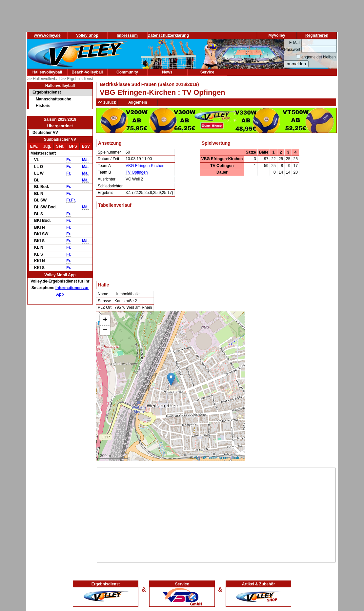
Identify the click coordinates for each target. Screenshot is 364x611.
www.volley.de (47, 35)
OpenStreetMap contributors (219, 458)
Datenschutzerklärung (168, 35)
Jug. (47, 146)
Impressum (127, 35)
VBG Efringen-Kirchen (145, 166)
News (167, 72)
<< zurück (107, 102)
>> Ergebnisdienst (77, 79)
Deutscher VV (45, 133)
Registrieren (317, 35)
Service (207, 72)
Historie (43, 106)
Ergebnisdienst (47, 92)
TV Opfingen (137, 172)
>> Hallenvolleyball (44, 79)
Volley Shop (87, 35)
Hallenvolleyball (47, 72)
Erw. (34, 146)
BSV (86, 146)
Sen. (60, 146)
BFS (73, 146)
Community (127, 72)
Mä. (85, 160)
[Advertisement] (216, 514)
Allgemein (138, 102)
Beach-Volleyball (87, 72)
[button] (171, 379)
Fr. (69, 160)
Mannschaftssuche (53, 99)
